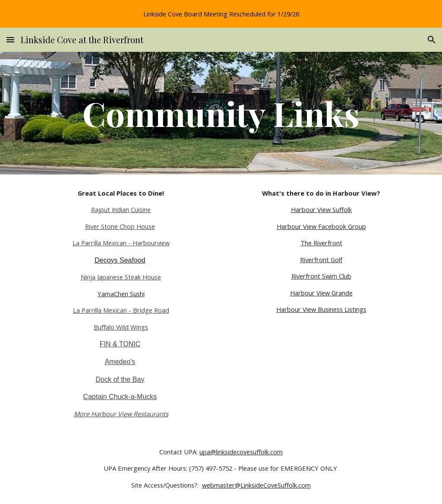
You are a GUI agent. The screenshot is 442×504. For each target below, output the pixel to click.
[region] (221, 14)
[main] (221, 113)
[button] (10, 40)
